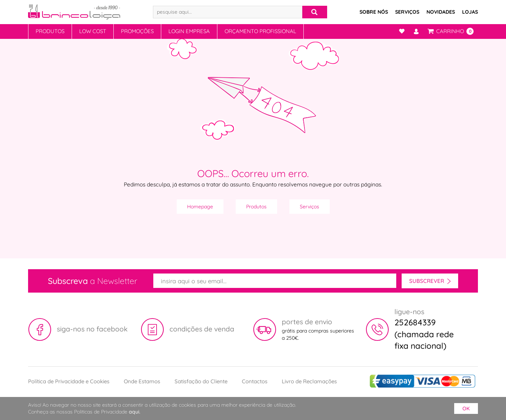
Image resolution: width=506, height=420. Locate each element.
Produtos (50, 31)
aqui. (135, 412)
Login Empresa (189, 31)
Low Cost (93, 31)
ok (466, 408)
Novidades (441, 12)
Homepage (200, 207)
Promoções (137, 31)
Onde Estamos (142, 381)
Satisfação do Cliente (201, 381)
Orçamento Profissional (260, 31)
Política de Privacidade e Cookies (69, 381)
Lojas (470, 12)
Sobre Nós (374, 12)
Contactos (255, 381)
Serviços (407, 12)
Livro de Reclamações (309, 381)
